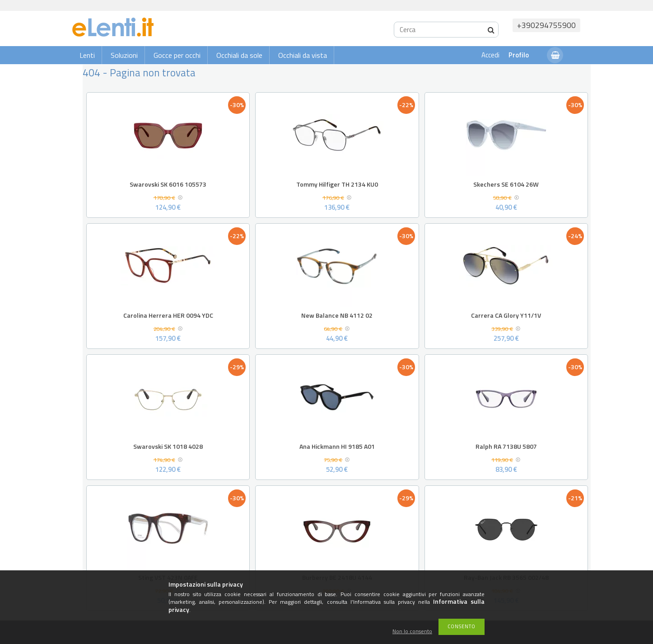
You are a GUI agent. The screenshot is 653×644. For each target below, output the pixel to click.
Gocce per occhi (177, 55)
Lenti (87, 55)
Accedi (490, 55)
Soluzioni (124, 55)
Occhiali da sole (239, 55)
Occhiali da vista (303, 55)
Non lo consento (412, 632)
